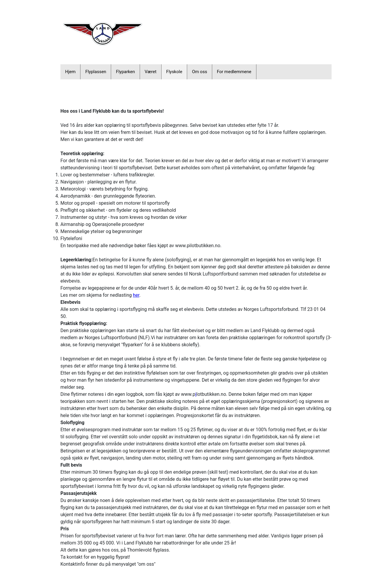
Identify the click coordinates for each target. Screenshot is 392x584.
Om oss (199, 72)
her (136, 295)
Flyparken (125, 72)
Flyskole (174, 72)
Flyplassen (96, 72)
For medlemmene (234, 72)
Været (151, 72)
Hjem (70, 72)
